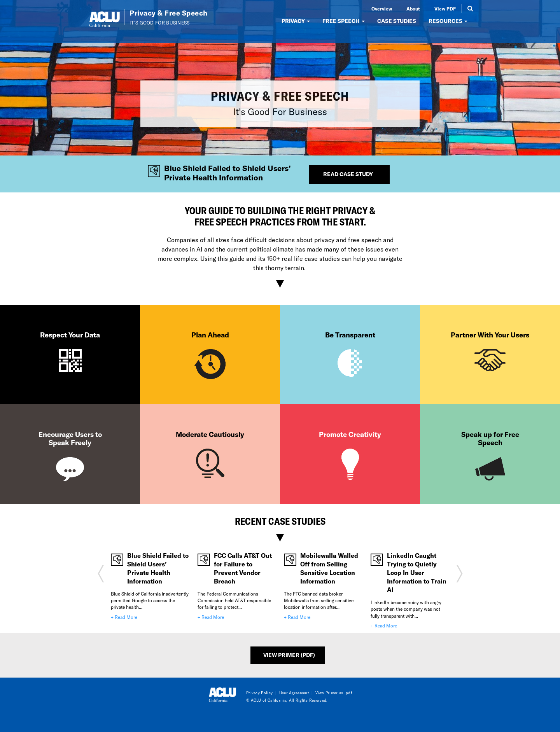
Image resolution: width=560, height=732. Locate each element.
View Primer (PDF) (289, 655)
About (413, 9)
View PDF (445, 9)
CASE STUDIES (397, 21)
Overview (382, 9)
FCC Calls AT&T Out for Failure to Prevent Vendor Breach (243, 568)
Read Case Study (348, 174)
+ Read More (124, 617)
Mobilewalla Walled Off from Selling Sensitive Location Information (329, 568)
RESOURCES (448, 21)
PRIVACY (296, 21)
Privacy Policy (259, 693)
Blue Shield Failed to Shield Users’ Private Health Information (158, 568)
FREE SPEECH (344, 21)
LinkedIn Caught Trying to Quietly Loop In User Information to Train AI (417, 572)
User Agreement (294, 693)
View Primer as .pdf (334, 693)
